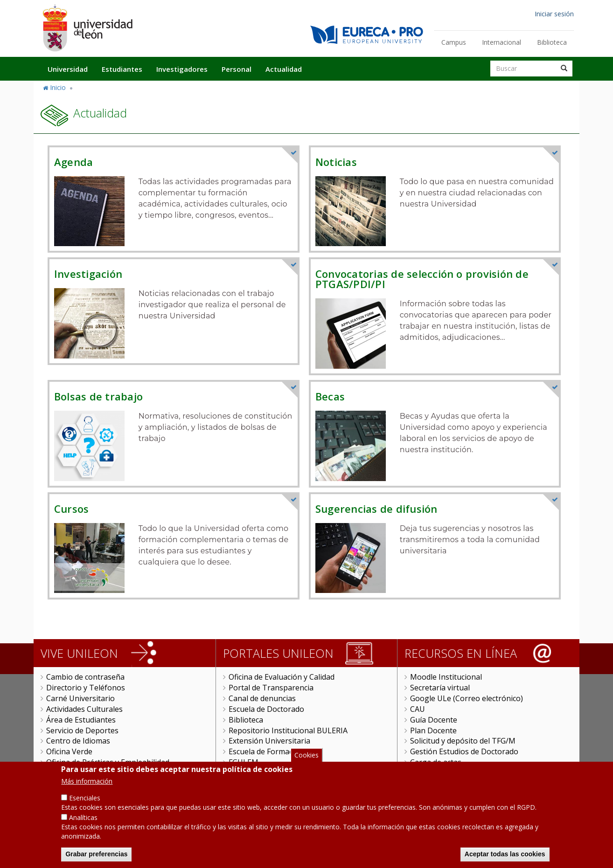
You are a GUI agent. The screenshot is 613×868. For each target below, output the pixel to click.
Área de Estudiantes (81, 720)
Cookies (306, 763)
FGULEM (244, 762)
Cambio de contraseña (85, 677)
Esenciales (85, 806)
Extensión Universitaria (269, 741)
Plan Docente (433, 730)
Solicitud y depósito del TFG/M (463, 741)
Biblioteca (552, 42)
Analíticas (83, 825)
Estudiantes (122, 69)
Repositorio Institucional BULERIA (288, 730)
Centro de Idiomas (78, 741)
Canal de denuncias (262, 698)
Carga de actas (436, 762)
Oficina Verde (69, 751)
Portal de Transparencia (271, 688)
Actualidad (284, 69)
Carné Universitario (80, 698)
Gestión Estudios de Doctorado (464, 751)
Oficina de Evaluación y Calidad (282, 677)
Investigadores (182, 69)
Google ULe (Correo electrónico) (467, 698)
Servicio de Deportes (82, 730)
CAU (418, 709)
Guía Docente (434, 720)
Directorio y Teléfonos (86, 688)
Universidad (68, 69)
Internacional (502, 42)
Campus (454, 42)
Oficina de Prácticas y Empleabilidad (108, 762)
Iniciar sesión (554, 14)
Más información (87, 789)
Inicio (58, 87)
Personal (237, 69)
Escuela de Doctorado (266, 709)
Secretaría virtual (440, 688)
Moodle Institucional (446, 677)
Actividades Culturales (84, 709)
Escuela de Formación (266, 751)
